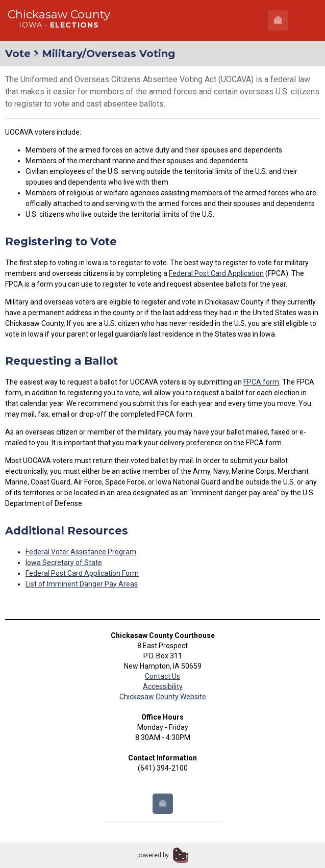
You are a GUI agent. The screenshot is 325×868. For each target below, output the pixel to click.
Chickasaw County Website (163, 697)
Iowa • (59, 25)
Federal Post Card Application (216, 273)
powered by (153, 855)
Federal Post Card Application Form (82, 573)
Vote (18, 54)
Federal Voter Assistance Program (81, 552)
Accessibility (163, 686)
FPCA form (261, 382)
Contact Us (162, 676)
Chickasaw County (59, 15)
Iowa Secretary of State (64, 563)
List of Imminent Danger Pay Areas (82, 584)
